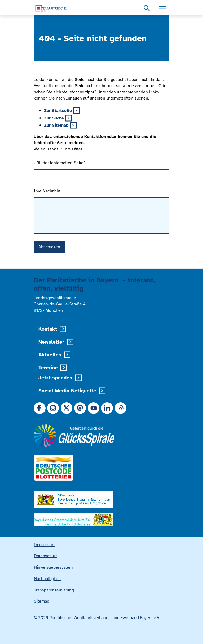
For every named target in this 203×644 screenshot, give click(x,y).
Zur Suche (54, 118)
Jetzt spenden (55, 378)
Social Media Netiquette (67, 391)
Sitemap (42, 601)
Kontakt (48, 329)
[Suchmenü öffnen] (147, 8)
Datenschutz (46, 556)
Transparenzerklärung (54, 590)
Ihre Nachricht (47, 191)
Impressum (45, 545)
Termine (48, 368)
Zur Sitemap (56, 125)
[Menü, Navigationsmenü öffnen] (162, 8)
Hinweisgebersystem (53, 567)
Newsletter (51, 342)
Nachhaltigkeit (47, 579)
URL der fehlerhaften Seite (59, 163)
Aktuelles (50, 355)
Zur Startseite (58, 111)
